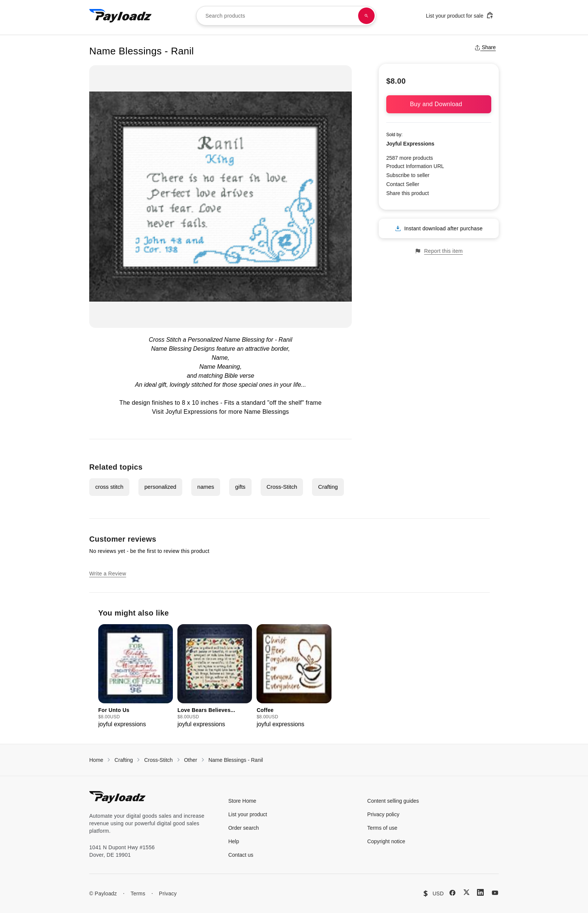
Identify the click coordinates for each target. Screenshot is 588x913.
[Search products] (366, 16)
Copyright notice (386, 841)
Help (234, 841)
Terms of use (382, 828)
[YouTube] (495, 893)
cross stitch (109, 487)
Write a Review (108, 574)
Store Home (242, 801)
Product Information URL (415, 166)
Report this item (439, 251)
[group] (136, 676)
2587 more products (410, 158)
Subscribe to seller (408, 175)
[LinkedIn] (480, 892)
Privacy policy (383, 814)
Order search (244, 828)
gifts (240, 487)
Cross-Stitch (282, 487)
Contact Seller (403, 184)
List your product (248, 814)
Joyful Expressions (410, 144)
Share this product (408, 193)
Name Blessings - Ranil (236, 760)
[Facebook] (452, 893)
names (206, 487)
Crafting (328, 487)
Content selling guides (393, 801)
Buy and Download (439, 104)
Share (485, 47)
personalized (160, 487)
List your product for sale (460, 15)
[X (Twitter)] (466, 892)
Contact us (241, 855)
